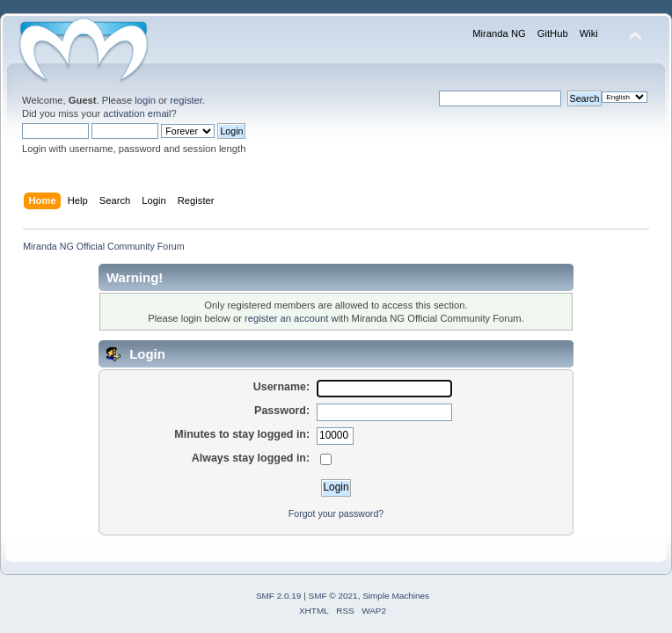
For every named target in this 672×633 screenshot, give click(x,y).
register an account (286, 318)
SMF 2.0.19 (279, 596)
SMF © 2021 (333, 596)
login (145, 100)
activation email (137, 113)
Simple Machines (396, 596)
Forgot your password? (336, 513)
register (186, 100)
